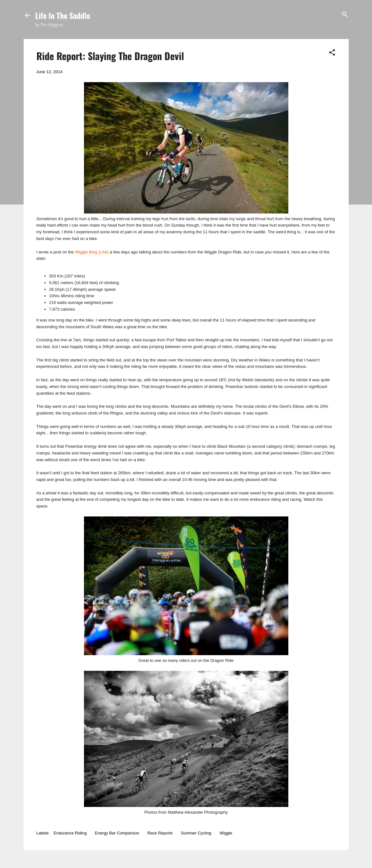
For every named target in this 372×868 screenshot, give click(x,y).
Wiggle (226, 833)
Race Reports (160, 833)
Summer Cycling (196, 833)
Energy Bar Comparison (117, 833)
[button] (332, 53)
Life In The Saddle (63, 15)
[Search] (345, 15)
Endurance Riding (70, 833)
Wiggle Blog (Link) (92, 252)
